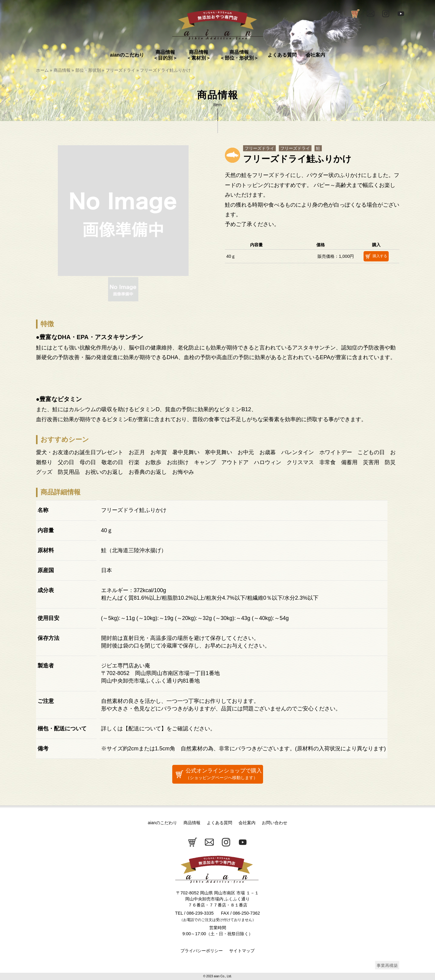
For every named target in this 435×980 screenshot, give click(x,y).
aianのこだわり (162, 823)
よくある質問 (219, 823)
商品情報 (62, 70)
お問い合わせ (275, 823)
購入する (375, 256)
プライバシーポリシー (202, 951)
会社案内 (247, 823)
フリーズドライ (120, 70)
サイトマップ (242, 951)
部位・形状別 (88, 70)
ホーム (42, 70)
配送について (145, 729)
